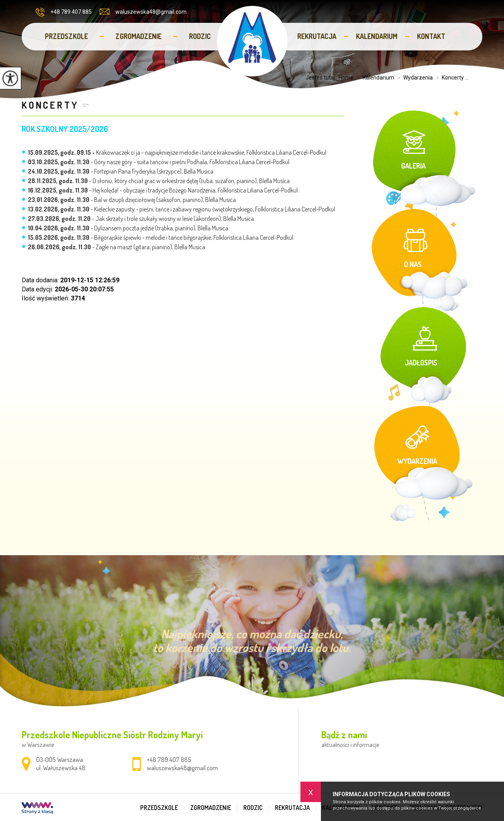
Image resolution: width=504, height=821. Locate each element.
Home (346, 78)
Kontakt (431, 36)
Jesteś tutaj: (322, 78)
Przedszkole (66, 36)
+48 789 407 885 (64, 12)
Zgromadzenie (138, 36)
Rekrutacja (317, 36)
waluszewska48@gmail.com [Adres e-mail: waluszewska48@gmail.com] (182, 768)
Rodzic (200, 36)
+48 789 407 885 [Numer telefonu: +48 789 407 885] (169, 760)
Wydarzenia (413, 78)
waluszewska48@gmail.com (143, 12)
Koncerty (50, 105)
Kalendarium (377, 36)
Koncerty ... (451, 78)
